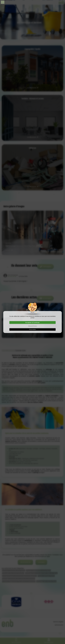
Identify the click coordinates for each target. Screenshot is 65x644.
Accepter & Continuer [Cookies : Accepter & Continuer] (32, 322)
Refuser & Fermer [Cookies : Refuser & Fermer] (32, 326)
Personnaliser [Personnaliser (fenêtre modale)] (32, 329)
